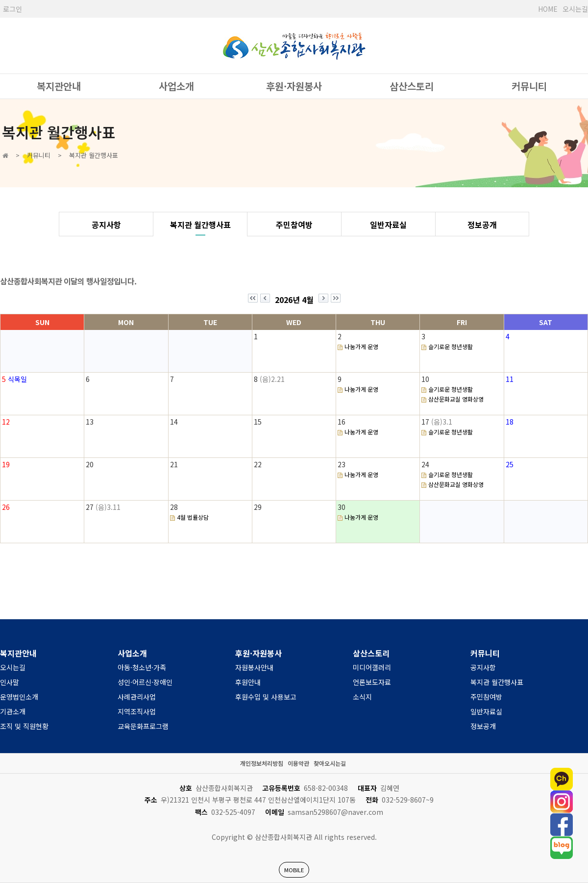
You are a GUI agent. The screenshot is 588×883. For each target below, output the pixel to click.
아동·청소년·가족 (142, 667)
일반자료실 (388, 225)
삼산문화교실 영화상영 (456, 399)
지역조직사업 (137, 711)
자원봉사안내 (254, 667)
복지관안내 (59, 86)
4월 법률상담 (193, 517)
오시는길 (575, 9)
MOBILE (294, 870)
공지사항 (106, 225)
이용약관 (298, 763)
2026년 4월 (294, 300)
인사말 (10, 682)
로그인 (12, 9)
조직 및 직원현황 (24, 726)
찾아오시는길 (330, 763)
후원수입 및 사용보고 (266, 697)
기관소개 (13, 711)
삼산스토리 (412, 86)
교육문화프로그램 (143, 726)
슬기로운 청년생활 (451, 346)
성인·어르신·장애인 (145, 682)
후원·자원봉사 (294, 86)
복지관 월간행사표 (200, 225)
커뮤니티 (529, 86)
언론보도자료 (372, 682)
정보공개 (482, 225)
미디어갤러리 (372, 667)
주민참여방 (294, 225)
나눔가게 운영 (361, 346)
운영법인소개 (19, 697)
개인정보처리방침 (262, 763)
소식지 (362, 697)
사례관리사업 (137, 697)
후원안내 (248, 682)
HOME (548, 9)
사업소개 (176, 86)
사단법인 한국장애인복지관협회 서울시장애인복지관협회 (294, 46)
